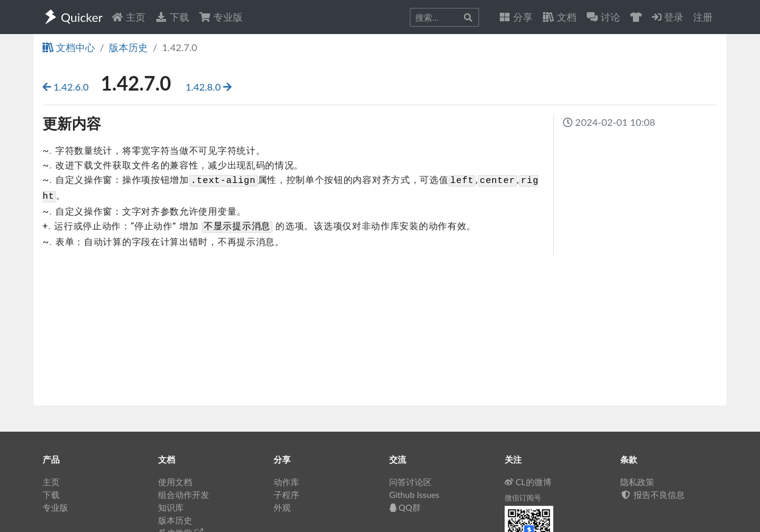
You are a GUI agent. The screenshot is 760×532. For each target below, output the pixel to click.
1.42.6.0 (67, 87)
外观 (282, 507)
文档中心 (69, 47)
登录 (668, 17)
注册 (703, 17)
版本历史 (128, 47)
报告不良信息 (652, 495)
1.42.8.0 (209, 87)
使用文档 (175, 482)
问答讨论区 (410, 482)
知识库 (171, 507)
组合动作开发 (184, 495)
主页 (128, 17)
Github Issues (414, 495)
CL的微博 (528, 482)
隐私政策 (637, 482)
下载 (172, 17)
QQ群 (405, 507)
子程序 (286, 495)
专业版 (221, 17)
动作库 (286, 482)
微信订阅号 (523, 498)
